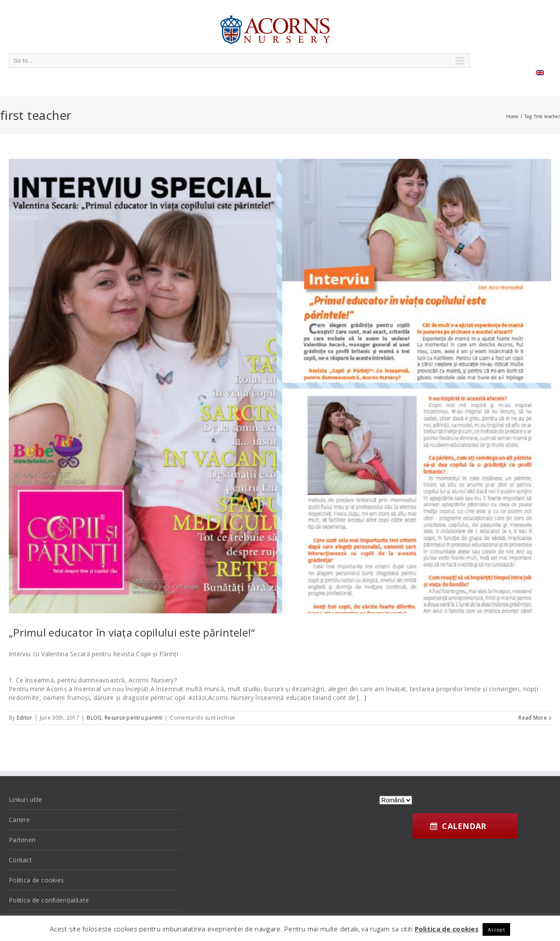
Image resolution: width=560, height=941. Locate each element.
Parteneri (22, 840)
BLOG (94, 718)
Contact (20, 860)
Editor (24, 718)
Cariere (19, 820)
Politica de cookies (36, 880)
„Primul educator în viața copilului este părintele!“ (132, 632)
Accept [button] (496, 929)
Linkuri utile (26, 799)
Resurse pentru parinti (133, 718)
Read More (533, 718)
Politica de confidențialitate (49, 900)
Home (512, 116)
